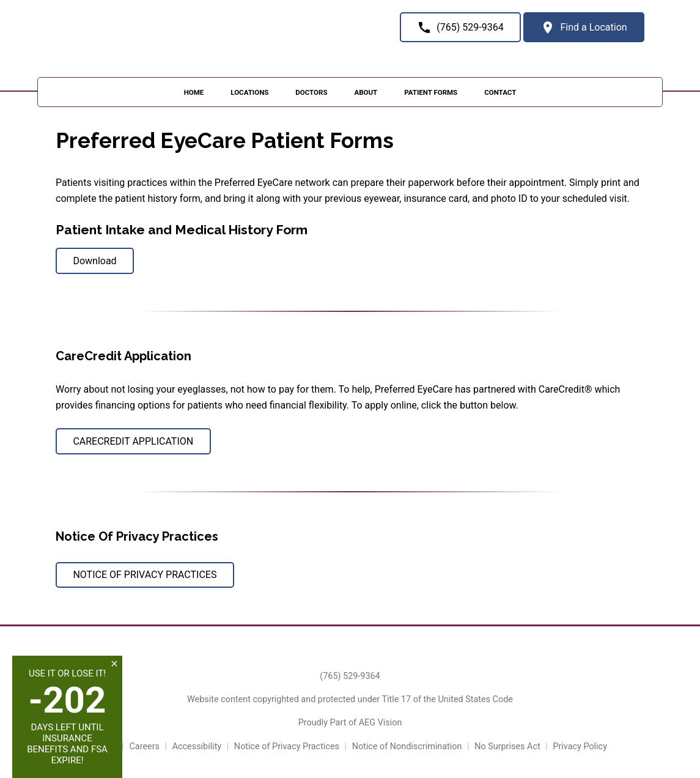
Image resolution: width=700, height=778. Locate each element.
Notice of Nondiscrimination (407, 747)
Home (194, 92)
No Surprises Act (507, 747)
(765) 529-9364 (350, 676)
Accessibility (197, 747)
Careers (144, 747)
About (366, 92)
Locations (249, 92)
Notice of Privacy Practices (287, 747)
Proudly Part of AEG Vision (350, 723)
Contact (500, 92)
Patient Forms (431, 92)
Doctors (311, 92)
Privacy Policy (580, 747)
